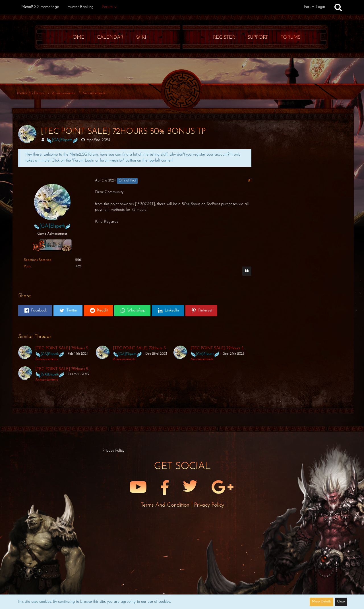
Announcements (46, 359)
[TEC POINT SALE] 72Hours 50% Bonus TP (73, 348)
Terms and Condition (166, 505)
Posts (27, 267)
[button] (35, 311)
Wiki (141, 37)
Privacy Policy (209, 505)
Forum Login (315, 7)
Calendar (110, 37)
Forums (290, 37)
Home (77, 37)
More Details (321, 602)
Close (341, 602)
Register (224, 37)
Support (258, 37)
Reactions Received (38, 260)
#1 (250, 181)
